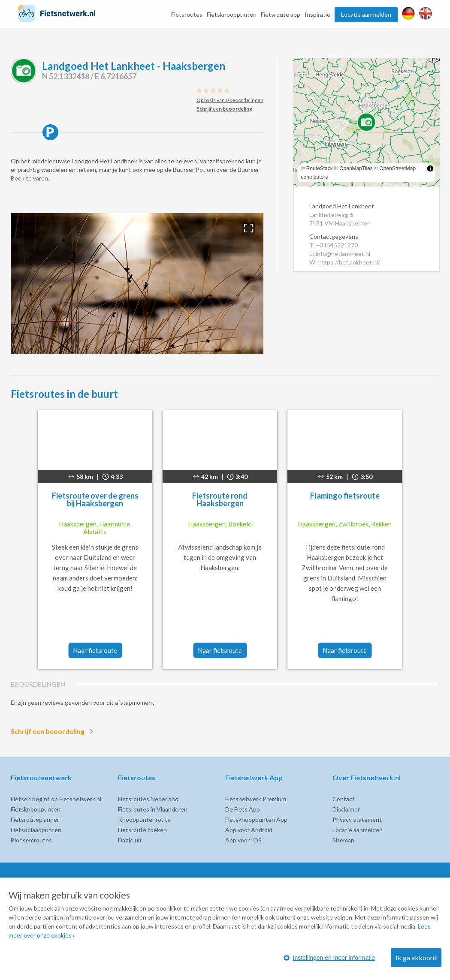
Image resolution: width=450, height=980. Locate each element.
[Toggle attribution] (430, 168)
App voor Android (249, 830)
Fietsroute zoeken (142, 830)
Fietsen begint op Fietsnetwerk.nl (56, 799)
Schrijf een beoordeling (54, 731)
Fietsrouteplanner (35, 819)
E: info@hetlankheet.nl (340, 254)
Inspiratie (317, 14)
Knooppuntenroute (144, 819)
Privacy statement (357, 819)
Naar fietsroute (95, 650)
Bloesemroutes (31, 840)
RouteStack (320, 168)
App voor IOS (243, 840)
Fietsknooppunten (232, 14)
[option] (137, 283)
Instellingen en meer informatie (329, 958)
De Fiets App (243, 809)
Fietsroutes (187, 14)
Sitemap (343, 840)
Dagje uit (130, 840)
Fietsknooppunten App (256, 819)
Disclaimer (346, 809)
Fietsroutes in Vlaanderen (153, 809)
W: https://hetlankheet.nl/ (345, 262)
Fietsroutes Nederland (148, 799)
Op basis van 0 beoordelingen (230, 100)
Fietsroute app (281, 14)
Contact (344, 799)
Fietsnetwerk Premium (256, 799)
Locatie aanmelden (366, 14)
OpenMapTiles (356, 168)
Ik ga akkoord (416, 957)
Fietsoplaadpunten (36, 830)
